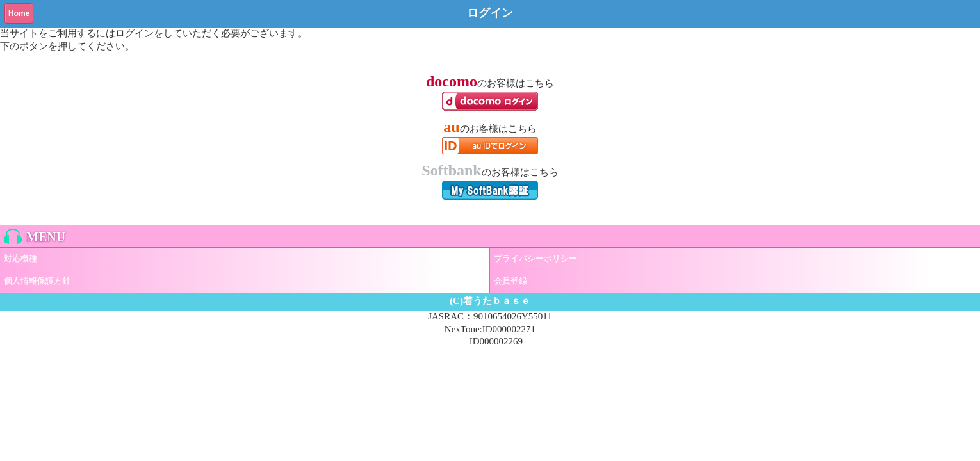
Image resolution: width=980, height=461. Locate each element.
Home (19, 13)
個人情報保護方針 (37, 281)
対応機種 (20, 258)
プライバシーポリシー (535, 258)
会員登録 (510, 281)
